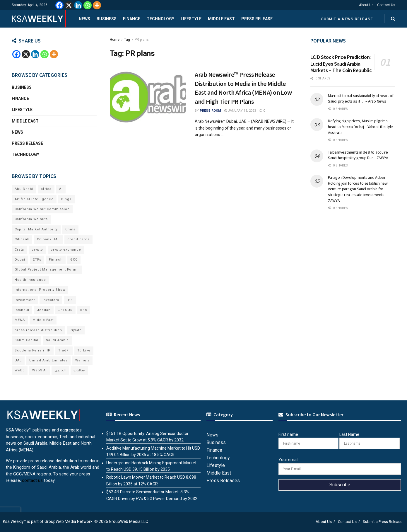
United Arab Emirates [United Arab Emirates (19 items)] (48, 360)
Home (115, 40)
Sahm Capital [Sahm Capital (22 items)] (26, 340)
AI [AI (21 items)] (61, 189)
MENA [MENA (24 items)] (20, 320)
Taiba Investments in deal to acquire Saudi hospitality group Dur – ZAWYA (358, 155)
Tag (127, 40)
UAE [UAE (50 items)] (18, 360)
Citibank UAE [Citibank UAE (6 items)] (48, 239)
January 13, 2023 (240, 111)
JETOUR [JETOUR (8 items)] (65, 310)
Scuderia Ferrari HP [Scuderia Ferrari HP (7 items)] (33, 350)
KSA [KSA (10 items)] (84, 310)
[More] (97, 5)
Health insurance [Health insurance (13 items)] (30, 280)
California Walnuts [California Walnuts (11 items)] (31, 219)
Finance (132, 19)
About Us (366, 5)
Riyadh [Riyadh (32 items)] (76, 330)
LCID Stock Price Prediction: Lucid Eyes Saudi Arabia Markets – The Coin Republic (341, 64)
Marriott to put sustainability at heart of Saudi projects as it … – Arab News (361, 98)
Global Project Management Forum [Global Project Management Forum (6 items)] (47, 270)
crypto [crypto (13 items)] (37, 250)
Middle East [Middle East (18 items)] (43, 320)
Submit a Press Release (383, 522)
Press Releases (223, 481)
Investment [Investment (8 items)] (25, 300)
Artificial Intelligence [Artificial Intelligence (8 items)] (34, 199)
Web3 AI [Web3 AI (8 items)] (40, 370)
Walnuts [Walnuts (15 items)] (82, 360)
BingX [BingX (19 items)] (66, 199)
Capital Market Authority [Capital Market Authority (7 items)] (36, 229)
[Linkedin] (78, 5)
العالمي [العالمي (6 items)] (60, 370)
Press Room (210, 111)
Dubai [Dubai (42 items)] (20, 260)
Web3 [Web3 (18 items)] (20, 370)
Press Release (257, 19)
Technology (160, 19)
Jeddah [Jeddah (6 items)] (44, 310)
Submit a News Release (347, 19)
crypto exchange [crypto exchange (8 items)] (66, 250)
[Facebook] (59, 5)
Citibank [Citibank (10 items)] (22, 239)
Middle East (221, 19)
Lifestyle (191, 19)
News (84, 19)
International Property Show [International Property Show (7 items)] (40, 290)
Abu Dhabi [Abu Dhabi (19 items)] (24, 189)
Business (107, 19)
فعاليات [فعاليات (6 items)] (79, 370)
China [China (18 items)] (70, 229)
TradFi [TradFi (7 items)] (64, 350)
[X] (69, 5)
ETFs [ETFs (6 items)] (37, 260)
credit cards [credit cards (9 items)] (78, 239)
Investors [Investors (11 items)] (51, 300)
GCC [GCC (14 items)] (74, 260)
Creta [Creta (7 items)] (19, 250)
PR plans (142, 40)
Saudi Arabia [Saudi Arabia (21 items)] (57, 340)
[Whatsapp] (88, 5)
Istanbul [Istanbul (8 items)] (22, 310)
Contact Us (386, 5)
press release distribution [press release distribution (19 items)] (38, 330)
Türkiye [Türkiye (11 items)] (84, 350)
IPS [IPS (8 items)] (70, 300)
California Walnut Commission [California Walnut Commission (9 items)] (42, 209)
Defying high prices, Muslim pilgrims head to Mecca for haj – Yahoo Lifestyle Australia (360, 126)
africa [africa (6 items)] (46, 189)
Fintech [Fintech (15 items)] (56, 260)
